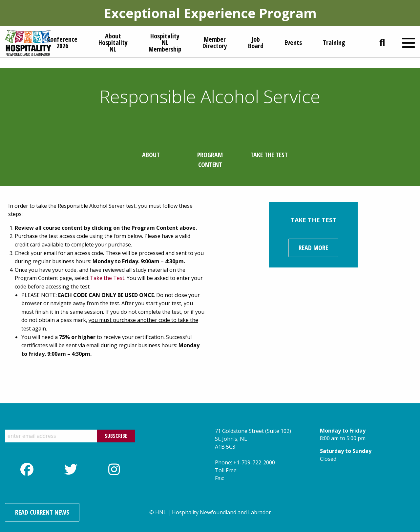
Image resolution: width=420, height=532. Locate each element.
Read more (313, 248)
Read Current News (42, 512)
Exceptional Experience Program (210, 13)
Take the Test (107, 278)
